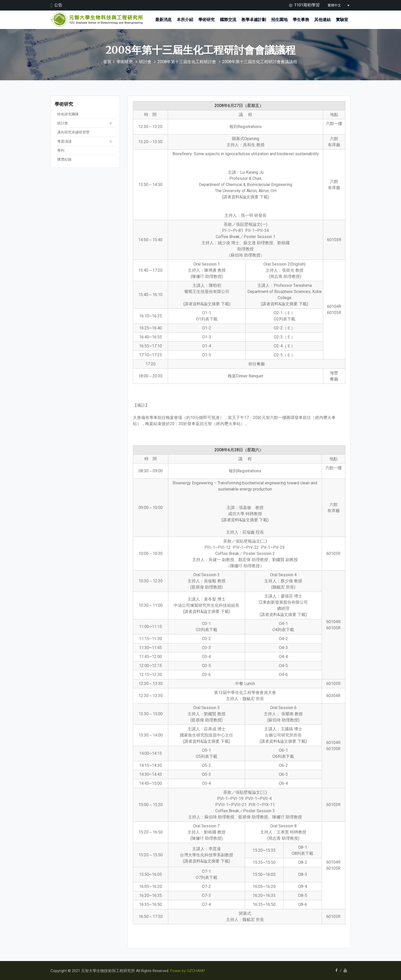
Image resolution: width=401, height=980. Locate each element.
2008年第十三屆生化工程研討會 (187, 61)
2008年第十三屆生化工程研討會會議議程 (260, 61)
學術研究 (207, 20)
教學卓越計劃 (254, 20)
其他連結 (322, 20)
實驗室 (342, 20)
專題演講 (64, 141)
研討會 (145, 61)
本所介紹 (185, 20)
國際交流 (228, 20)
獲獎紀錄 (64, 159)
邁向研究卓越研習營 (73, 132)
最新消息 (163, 20)
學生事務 (301, 20)
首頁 (107, 61)
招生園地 (279, 20)
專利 (61, 150)
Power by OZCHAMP (187, 971)
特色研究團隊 (68, 114)
